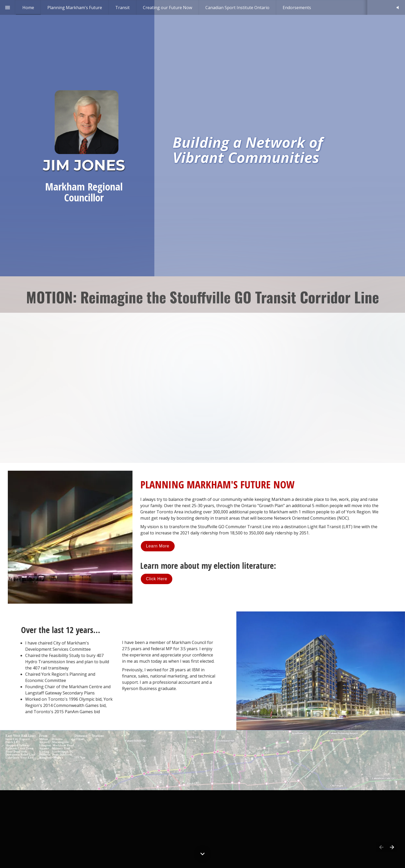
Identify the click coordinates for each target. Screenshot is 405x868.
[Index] (7, 7)
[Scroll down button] (202, 854)
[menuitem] (28, 7)
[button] (398, 7)
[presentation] (202, 138)
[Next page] (392, 847)
